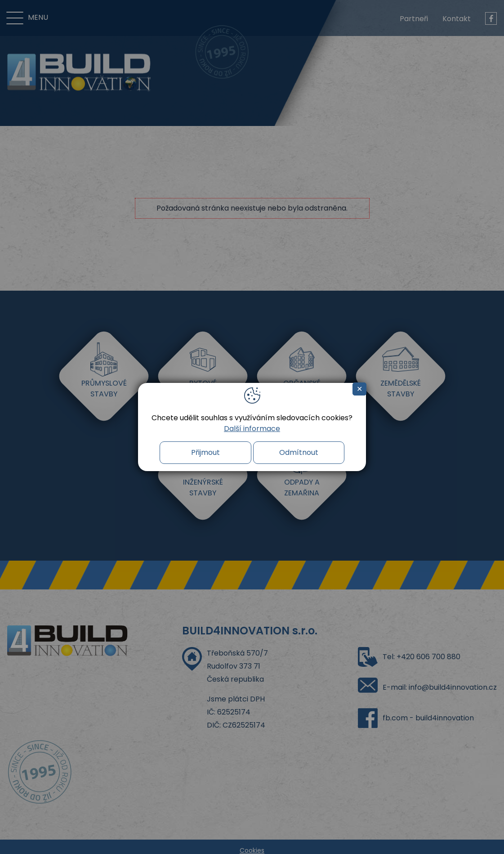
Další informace (252, 429)
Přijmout (205, 452)
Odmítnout (299, 452)
